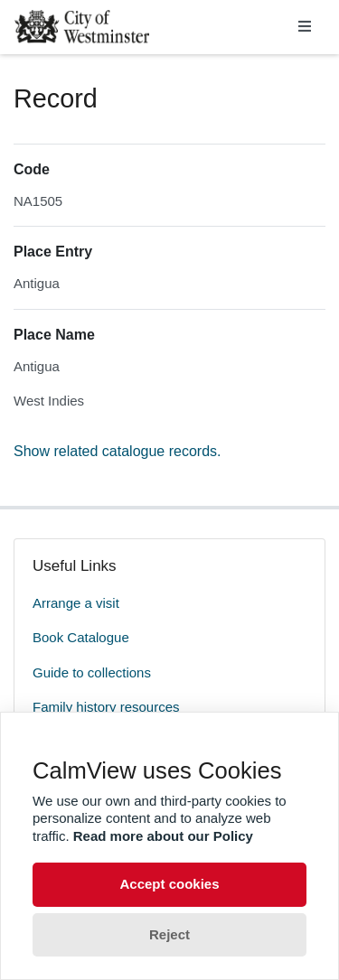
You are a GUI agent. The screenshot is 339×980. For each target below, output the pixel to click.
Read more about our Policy (163, 836)
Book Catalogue (81, 637)
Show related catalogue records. (117, 451)
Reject (169, 934)
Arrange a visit (76, 603)
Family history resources (106, 707)
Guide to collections (92, 672)
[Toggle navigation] (305, 27)
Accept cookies (169, 884)
